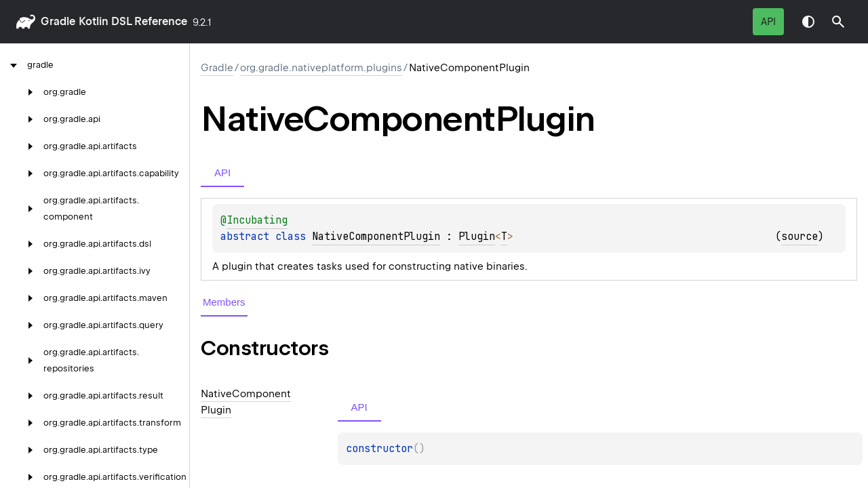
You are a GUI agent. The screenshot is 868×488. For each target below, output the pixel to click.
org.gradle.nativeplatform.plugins (321, 68)
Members (224, 302)
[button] (838, 22)
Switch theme (808, 22)
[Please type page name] (838, 22)
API (768, 22)
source (800, 237)
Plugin (477, 237)
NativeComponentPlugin (376, 237)
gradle (58, 21)
